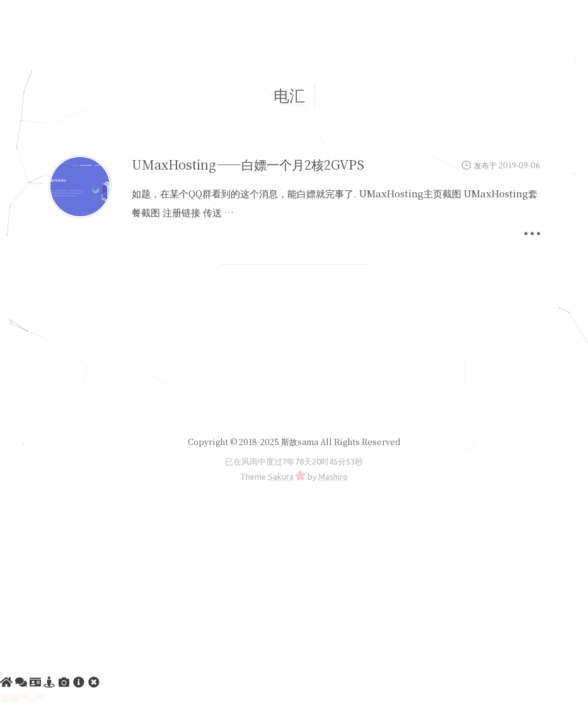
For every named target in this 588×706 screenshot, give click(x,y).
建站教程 (211, 23)
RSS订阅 (251, 51)
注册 (425, 51)
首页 (101, 23)
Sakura (281, 477)
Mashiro (333, 477)
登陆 (374, 51)
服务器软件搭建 (298, 23)
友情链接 (182, 51)
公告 (151, 23)
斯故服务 (316, 51)
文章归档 (112, 51)
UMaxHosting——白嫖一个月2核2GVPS (248, 164)
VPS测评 (477, 23)
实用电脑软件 (396, 23)
